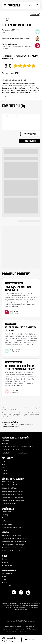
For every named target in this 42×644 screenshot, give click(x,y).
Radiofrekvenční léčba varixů (11, 551)
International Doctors (8, 586)
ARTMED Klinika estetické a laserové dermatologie (18, 447)
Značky (4, 580)
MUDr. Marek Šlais (17, 39)
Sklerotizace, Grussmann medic (12, 535)
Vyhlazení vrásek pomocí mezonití (12, 527)
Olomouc (5, 470)
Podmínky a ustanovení (26, 632)
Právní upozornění (31, 629)
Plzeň (4, 467)
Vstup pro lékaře (7, 573)
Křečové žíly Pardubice (9, 504)
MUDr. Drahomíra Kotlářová (10, 450)
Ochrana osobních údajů (13, 626)
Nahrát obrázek (30, 134)
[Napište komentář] (21, 122)
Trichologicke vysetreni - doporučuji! (18, 288)
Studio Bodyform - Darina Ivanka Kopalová (15, 453)
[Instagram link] (14, 593)
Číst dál (15, 306)
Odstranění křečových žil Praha (12, 482)
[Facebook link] (21, 593)
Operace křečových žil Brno (10, 485)
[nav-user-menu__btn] (37, 5)
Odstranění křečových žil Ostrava (12, 494)
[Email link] (28, 593)
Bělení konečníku (7, 524)
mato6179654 (13, 30)
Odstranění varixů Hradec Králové (12, 497)
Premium (5, 577)
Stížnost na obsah (7, 565)
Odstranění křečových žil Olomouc (12, 491)
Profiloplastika (6, 521)
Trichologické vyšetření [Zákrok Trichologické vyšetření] (14, 283)
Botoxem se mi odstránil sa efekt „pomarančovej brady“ (20, 367)
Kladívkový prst (7, 512)
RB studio (5, 444)
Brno (3, 464)
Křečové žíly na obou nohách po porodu (14, 538)
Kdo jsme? (5, 559)
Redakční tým (6, 562)
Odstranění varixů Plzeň (9, 488)
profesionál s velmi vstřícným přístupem (14, 542)
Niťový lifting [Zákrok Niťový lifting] (11, 324)
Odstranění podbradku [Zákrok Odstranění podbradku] (13, 362)
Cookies (5, 629)
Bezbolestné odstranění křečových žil (13, 548)
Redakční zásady (12, 632)
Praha (4, 461)
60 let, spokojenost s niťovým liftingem (21, 329)
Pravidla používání (29, 626)
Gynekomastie (6, 518)
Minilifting (5, 515)
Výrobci (4, 583)
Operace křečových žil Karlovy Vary (13, 500)
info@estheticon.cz (29, 621)
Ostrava (4, 474)
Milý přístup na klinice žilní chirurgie (13, 545)
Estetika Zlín (6, 441)
